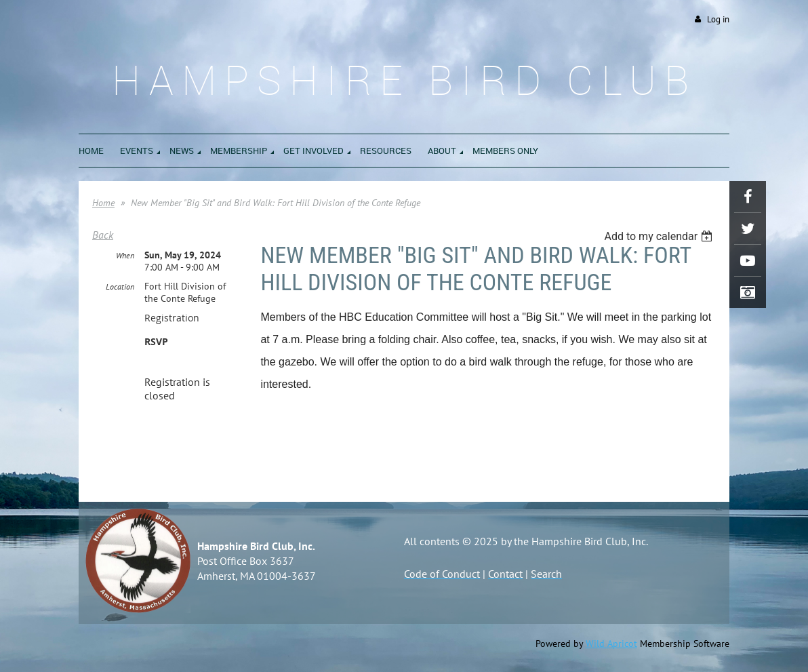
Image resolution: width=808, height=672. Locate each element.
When (125, 255)
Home (103, 203)
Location (120, 286)
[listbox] (660, 236)
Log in (718, 19)
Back (103, 235)
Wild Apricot (611, 644)
